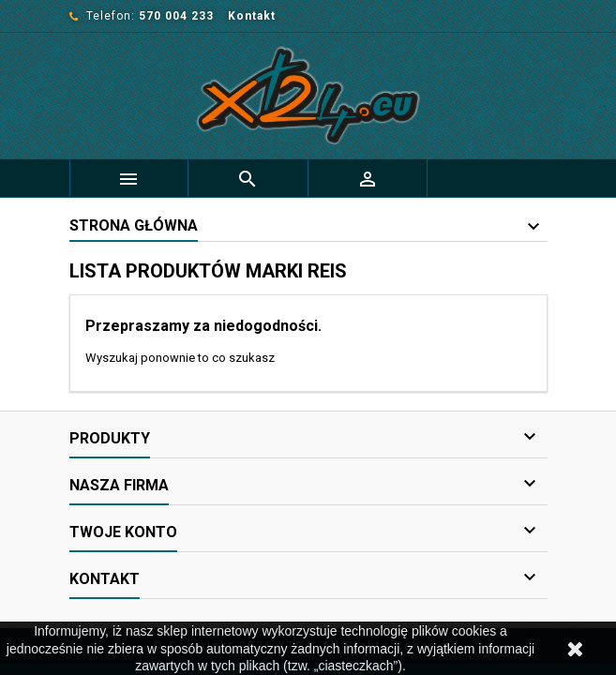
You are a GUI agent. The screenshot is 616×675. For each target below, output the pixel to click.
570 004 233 (176, 16)
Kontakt (252, 16)
